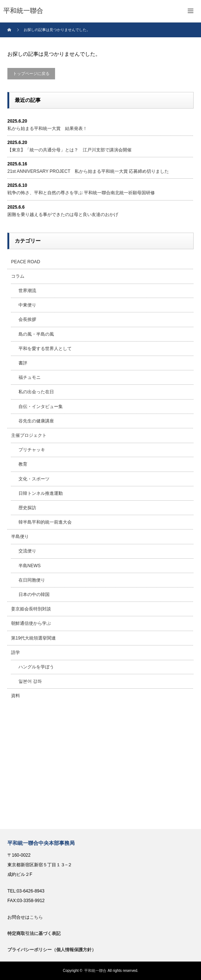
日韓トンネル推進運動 (41, 493)
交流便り (27, 551)
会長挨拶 (27, 319)
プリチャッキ (32, 450)
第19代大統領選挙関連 (33, 638)
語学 (16, 652)
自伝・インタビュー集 (41, 407)
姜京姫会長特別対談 (31, 609)
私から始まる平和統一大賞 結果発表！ (47, 129)
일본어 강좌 (30, 681)
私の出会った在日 (36, 392)
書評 (23, 363)
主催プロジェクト (29, 435)
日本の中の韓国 (34, 594)
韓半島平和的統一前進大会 (45, 522)
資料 (16, 696)
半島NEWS (30, 566)
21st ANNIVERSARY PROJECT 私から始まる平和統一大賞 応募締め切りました (88, 171)
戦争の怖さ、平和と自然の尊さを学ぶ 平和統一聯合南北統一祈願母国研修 (81, 193)
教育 (23, 464)
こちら (36, 917)
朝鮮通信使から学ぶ (31, 623)
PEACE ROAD (26, 262)
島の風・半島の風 (36, 334)
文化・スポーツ (34, 479)
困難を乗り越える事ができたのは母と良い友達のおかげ (63, 215)
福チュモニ (30, 377)
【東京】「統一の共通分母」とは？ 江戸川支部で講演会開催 (69, 150)
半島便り (20, 537)
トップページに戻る (31, 73)
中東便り (27, 305)
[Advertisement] (100, 766)
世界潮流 (27, 291)
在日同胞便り (32, 580)
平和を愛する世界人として (45, 349)
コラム (18, 276)
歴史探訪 (27, 508)
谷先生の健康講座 (36, 421)
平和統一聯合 (95, 971)
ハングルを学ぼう (36, 667)
